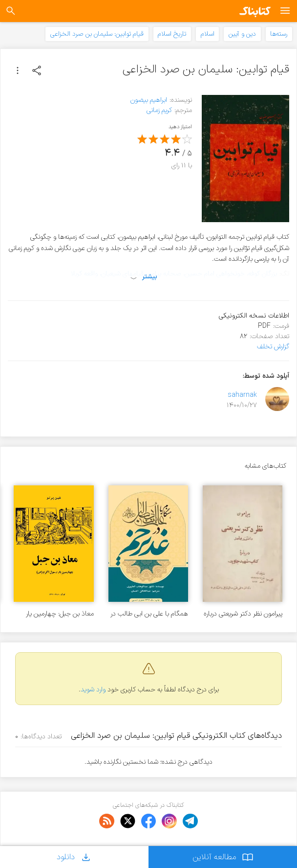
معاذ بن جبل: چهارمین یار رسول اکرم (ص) (60, 614)
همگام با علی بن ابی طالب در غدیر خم (149, 614)
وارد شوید (93, 690)
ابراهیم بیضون (149, 100)
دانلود (74, 857)
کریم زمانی (159, 110)
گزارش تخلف (273, 347)
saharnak (242, 395)
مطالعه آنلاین (223, 857)
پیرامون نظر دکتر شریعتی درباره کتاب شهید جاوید (243, 614)
